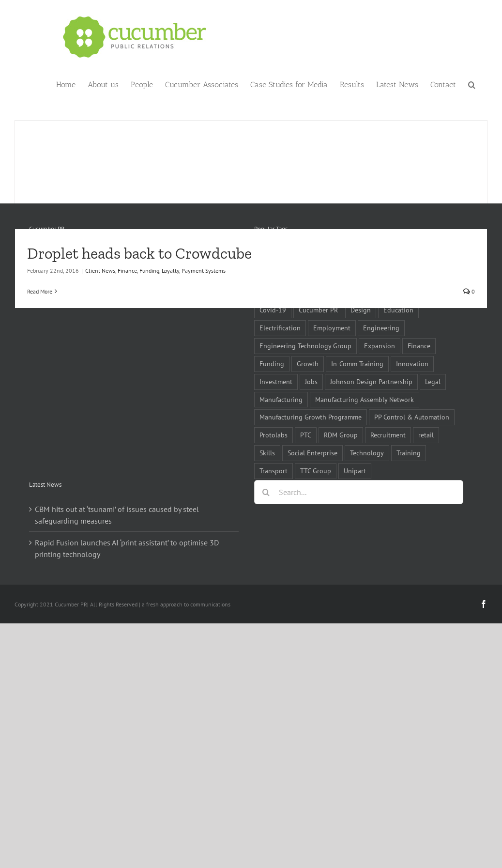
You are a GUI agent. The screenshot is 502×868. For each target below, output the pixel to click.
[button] (472, 84)
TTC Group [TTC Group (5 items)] (316, 471)
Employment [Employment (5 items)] (332, 328)
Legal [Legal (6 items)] (433, 381)
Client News (100, 271)
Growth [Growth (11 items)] (308, 364)
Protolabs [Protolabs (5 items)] (274, 435)
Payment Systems (204, 271)
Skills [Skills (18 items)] (267, 453)
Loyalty (170, 271)
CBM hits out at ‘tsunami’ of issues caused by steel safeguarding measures (117, 515)
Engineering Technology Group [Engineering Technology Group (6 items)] (305, 346)
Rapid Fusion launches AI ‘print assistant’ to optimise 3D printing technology (127, 548)
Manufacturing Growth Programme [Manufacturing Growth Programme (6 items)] (311, 417)
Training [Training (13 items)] (409, 453)
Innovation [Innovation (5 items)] (412, 364)
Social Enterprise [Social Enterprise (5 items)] (312, 453)
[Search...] (359, 492)
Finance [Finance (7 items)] (419, 346)
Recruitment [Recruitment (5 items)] (388, 435)
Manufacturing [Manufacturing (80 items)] (281, 399)
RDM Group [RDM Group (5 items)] (341, 435)
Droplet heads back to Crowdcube (139, 253)
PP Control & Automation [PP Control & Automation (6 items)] (412, 417)
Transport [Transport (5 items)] (274, 471)
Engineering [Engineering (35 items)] (381, 328)
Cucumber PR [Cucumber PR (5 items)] (318, 310)
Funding (149, 271)
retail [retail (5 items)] (426, 435)
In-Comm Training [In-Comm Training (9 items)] (357, 364)
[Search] (266, 492)
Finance (127, 271)
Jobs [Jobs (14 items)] (311, 381)
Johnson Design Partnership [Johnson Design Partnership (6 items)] (371, 381)
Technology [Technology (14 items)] (367, 453)
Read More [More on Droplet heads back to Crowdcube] (40, 291)
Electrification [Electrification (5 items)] (280, 328)
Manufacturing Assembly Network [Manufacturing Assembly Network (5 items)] (365, 399)
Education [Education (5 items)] (398, 310)
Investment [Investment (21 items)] (276, 381)
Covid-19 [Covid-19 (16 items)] (273, 310)
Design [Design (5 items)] (361, 310)
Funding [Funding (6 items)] (272, 364)
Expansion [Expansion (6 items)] (380, 346)
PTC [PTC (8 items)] (306, 435)
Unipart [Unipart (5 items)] (355, 471)
